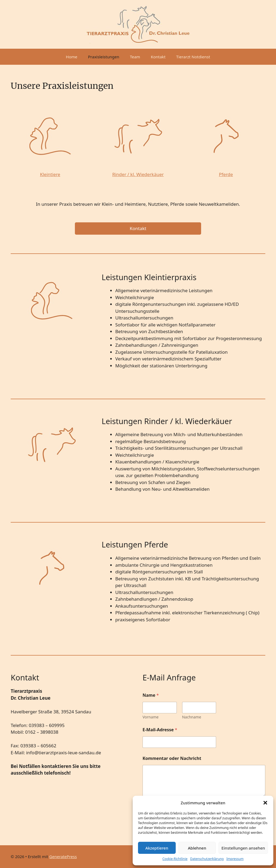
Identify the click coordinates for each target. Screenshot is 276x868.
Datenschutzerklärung (207, 859)
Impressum (235, 859)
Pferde (226, 174)
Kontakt (158, 57)
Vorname (151, 717)
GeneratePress (63, 856)
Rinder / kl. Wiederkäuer (138, 174)
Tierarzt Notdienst (193, 57)
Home (72, 57)
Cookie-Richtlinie (175, 859)
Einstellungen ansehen (243, 848)
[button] (265, 803)
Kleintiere (50, 174)
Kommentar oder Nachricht (172, 758)
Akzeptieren (157, 848)
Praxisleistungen (104, 57)
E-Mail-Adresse (160, 730)
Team (135, 57)
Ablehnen (197, 848)
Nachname (192, 717)
